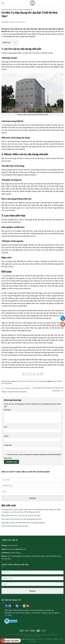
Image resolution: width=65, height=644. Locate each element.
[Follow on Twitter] (17, 606)
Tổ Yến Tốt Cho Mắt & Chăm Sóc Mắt (15, 526)
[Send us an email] (21, 606)
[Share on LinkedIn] (41, 374)
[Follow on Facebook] (6, 606)
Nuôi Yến (59, 381)
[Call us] (24, 606)
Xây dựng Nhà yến (7, 383)
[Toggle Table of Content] (14, 43)
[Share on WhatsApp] (24, 374)
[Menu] (3, 3)
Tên (6, 427)
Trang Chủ (10, 635)
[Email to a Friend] (34, 374)
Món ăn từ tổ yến (40, 635)
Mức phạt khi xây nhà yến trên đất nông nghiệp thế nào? (22, 519)
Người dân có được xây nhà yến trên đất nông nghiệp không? (23, 522)
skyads (23, 22)
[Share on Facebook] (27, 374)
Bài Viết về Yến (6, 10)
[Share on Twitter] (31, 374)
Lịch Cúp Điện (48, 639)
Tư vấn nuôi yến (27, 10)
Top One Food (38, 639)
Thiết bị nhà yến (52, 635)
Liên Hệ (38, 636)
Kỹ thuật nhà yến (17, 10)
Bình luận (8, 410)
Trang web (8, 445)
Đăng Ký (33, 498)
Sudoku (56, 639)
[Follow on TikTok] (13, 606)
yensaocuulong (15, 553)
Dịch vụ (30, 635)
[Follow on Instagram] (10, 606)
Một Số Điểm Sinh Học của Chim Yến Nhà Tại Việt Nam (21, 515)
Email (6, 436)
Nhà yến (54, 381)
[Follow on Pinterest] (28, 606)
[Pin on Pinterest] (38, 374)
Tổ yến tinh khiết (21, 635)
